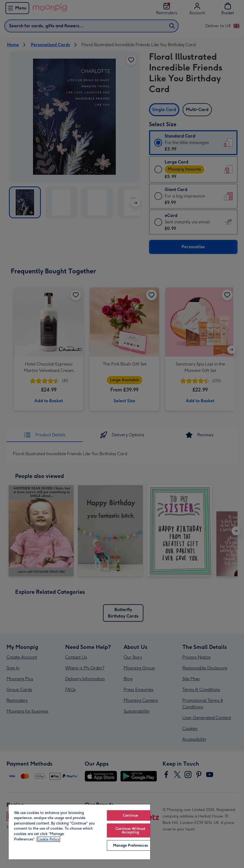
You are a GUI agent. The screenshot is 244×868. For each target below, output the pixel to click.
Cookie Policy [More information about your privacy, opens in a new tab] (48, 839)
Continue (130, 815)
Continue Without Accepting (130, 830)
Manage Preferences (131, 845)
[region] (79, 832)
